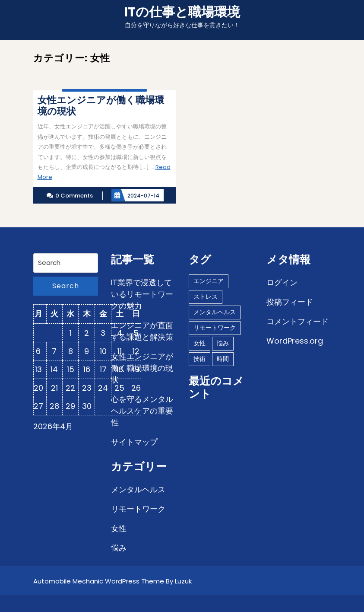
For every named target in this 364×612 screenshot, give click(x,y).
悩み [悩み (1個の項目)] (223, 343)
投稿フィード (290, 302)
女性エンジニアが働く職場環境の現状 (142, 368)
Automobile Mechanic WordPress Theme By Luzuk (112, 581)
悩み (119, 548)
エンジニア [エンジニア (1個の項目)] (209, 281)
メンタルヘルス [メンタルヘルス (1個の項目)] (215, 312)
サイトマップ (134, 442)
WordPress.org (295, 341)
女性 (119, 528)
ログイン (282, 282)
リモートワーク (138, 509)
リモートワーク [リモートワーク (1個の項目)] (215, 328)
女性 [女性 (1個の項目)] (199, 343)
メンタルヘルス (138, 489)
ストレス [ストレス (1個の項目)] (206, 296)
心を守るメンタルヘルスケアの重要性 (142, 411)
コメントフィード (298, 321)
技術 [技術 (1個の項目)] (199, 359)
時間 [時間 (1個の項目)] (223, 359)
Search (66, 286)
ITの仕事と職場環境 (182, 12)
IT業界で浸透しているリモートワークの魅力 (142, 294)
